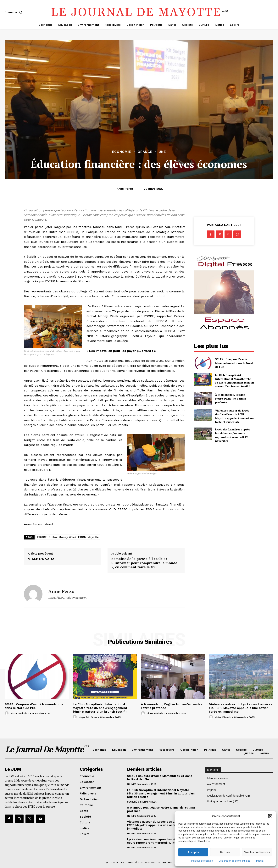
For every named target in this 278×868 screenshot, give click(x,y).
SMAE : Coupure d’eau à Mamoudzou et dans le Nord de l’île (234, 363)
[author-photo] (7, 713)
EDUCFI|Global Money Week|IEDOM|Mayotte (68, 537)
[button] (270, 816)
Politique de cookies (202, 861)
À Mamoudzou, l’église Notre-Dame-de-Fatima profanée (230, 398)
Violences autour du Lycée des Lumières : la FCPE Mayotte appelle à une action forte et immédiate (234, 416)
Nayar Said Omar (88, 717)
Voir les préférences (257, 852)
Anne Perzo (125, 189)
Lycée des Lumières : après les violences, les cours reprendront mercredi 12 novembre (233, 435)
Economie (122, 152)
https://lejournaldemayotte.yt (67, 598)
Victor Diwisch (19, 713)
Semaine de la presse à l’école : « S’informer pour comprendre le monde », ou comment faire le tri (144, 563)
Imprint (260, 861)
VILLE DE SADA (41, 559)
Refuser (225, 852)
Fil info (132, 784)
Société (132, 802)
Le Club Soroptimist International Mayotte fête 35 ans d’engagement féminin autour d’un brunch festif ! (234, 381)
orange (145, 152)
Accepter (193, 852)
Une (162, 152)
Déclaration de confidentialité (234, 861)
